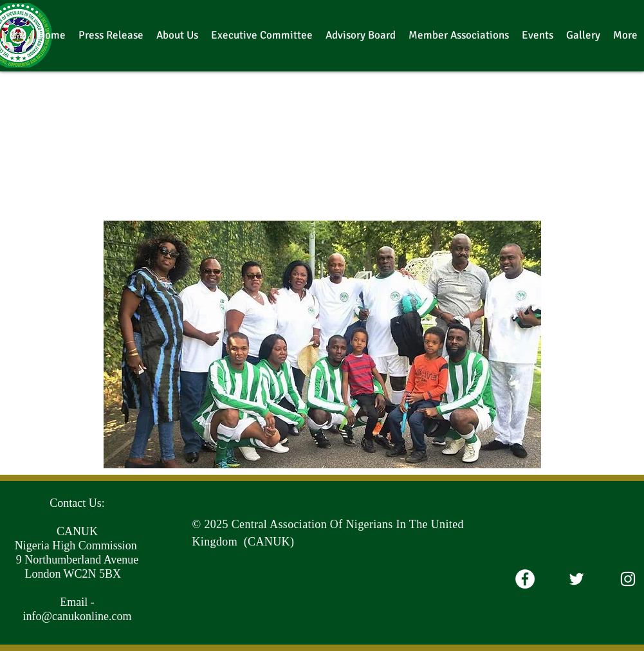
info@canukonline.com (77, 616)
